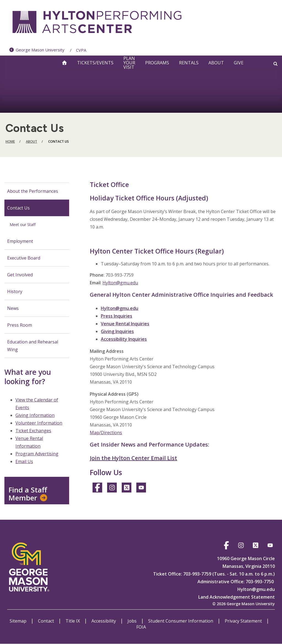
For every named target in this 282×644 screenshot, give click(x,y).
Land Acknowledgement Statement (237, 597)
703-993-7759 (197, 574)
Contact (47, 621)
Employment (20, 241)
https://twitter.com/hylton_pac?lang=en (127, 488)
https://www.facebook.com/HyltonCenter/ (97, 488)
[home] (64, 63)
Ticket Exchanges (33, 431)
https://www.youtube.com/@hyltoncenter (141, 488)
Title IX (73, 621)
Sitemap (19, 621)
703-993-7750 (260, 582)
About (216, 63)
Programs (157, 63)
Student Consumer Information (181, 621)
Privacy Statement (244, 621)
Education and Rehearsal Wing (33, 346)
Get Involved (20, 275)
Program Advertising (37, 454)
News (13, 308)
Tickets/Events (95, 63)
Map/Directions (106, 433)
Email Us (24, 461)
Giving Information (35, 415)
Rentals (189, 63)
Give (239, 63)
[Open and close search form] (276, 64)
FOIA (141, 627)
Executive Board (24, 258)
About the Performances (33, 191)
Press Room (20, 325)
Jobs (133, 621)
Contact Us (18, 208)
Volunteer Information (39, 423)
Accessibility (104, 621)
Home (10, 141)
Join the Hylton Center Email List (133, 458)
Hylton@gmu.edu (120, 283)
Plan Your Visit (129, 63)
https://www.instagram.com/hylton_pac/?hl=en (112, 488)
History (15, 291)
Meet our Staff (23, 225)
